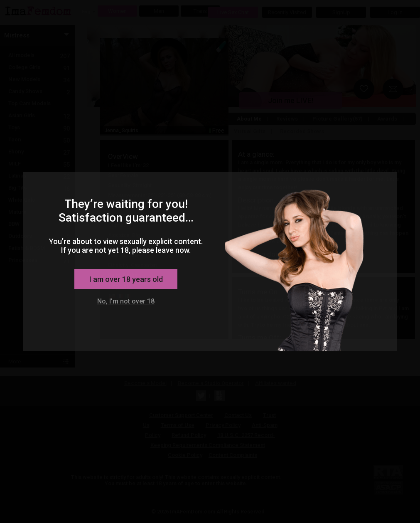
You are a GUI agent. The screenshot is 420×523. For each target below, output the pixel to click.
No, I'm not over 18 (126, 301)
